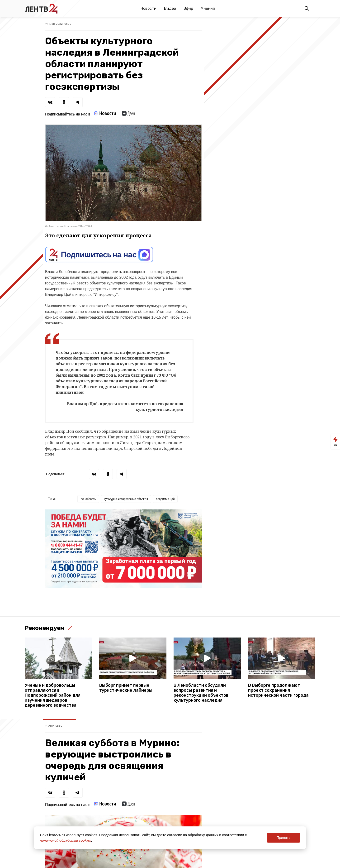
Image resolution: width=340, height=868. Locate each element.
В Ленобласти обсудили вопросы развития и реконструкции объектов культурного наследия (201, 693)
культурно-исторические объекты (126, 499)
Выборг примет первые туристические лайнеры (126, 688)
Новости (149, 8)
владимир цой (165, 499)
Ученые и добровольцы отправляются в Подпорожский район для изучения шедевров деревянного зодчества (53, 695)
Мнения (208, 8)
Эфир (188, 8)
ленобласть (88, 499)
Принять (283, 837)
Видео (170, 8)
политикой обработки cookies (65, 840)
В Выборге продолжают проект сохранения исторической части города (278, 690)
